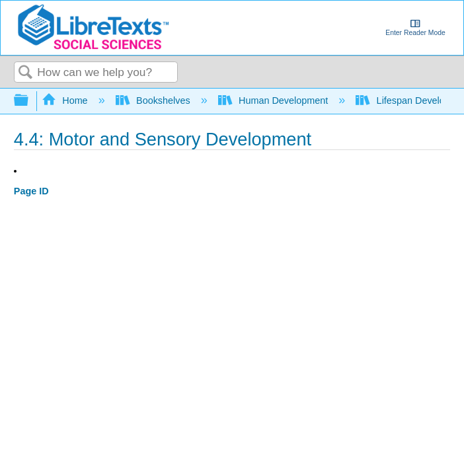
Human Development (275, 100)
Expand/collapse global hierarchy (30, 101)
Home (66, 100)
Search (26, 73)
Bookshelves (154, 100)
